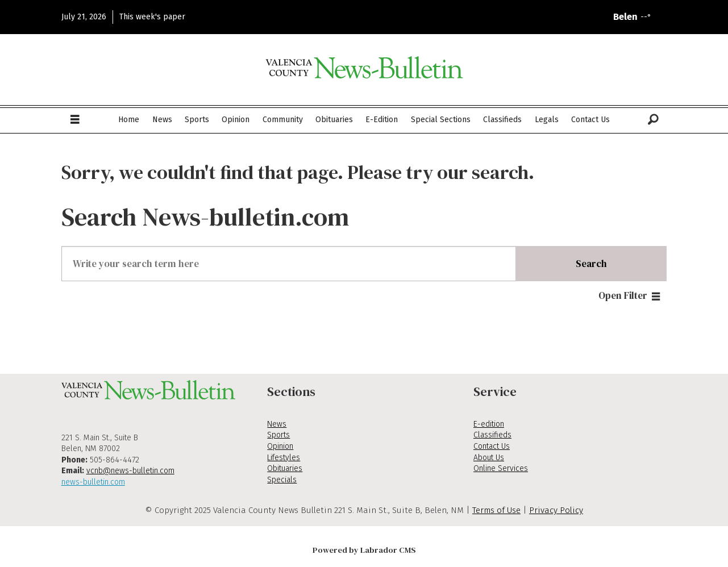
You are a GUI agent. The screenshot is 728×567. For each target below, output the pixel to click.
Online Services (501, 468)
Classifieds (502, 120)
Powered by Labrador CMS (364, 550)
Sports (197, 120)
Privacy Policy (556, 510)
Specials (282, 480)
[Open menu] (75, 120)
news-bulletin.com (93, 482)
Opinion (236, 120)
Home (129, 120)
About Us (489, 458)
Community (283, 120)
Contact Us (590, 120)
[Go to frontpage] (364, 67)
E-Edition (382, 120)
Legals (547, 120)
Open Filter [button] (623, 295)
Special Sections (441, 120)
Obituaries (334, 120)
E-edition (489, 424)
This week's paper (152, 17)
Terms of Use (496, 510)
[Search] (654, 120)
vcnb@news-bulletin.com (130, 471)
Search (591, 264)
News (162, 120)
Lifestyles (284, 458)
